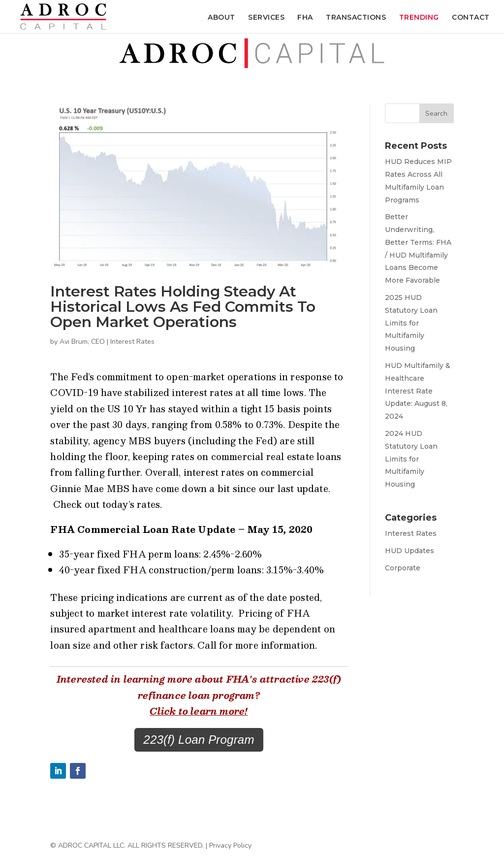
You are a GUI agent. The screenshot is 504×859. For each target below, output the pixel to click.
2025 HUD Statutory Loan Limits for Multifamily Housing (411, 323)
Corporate (403, 568)
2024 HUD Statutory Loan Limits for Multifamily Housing (411, 459)
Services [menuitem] (266, 18)
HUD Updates (409, 551)
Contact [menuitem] (471, 18)
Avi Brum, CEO (82, 342)
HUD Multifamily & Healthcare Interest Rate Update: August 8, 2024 (418, 391)
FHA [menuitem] (305, 18)
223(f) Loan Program (199, 740)
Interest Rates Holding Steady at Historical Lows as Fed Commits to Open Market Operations (183, 307)
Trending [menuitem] (419, 18)
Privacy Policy (230, 845)
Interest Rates (132, 342)
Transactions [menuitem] (356, 18)
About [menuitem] (221, 18)
